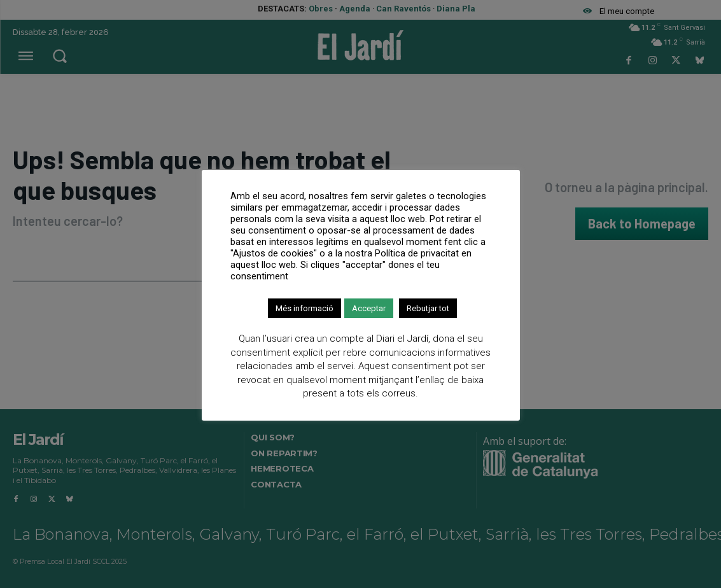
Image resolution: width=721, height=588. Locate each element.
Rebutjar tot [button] (428, 308)
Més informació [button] (304, 308)
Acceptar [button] (369, 308)
